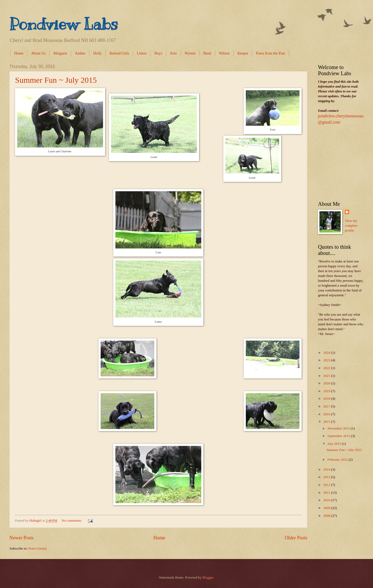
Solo (173, 53)
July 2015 (335, 444)
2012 (327, 485)
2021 (327, 376)
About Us (38, 53)
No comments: (72, 521)
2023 (327, 360)
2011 (327, 493)
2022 (327, 368)
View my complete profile (351, 226)
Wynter (190, 53)
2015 (327, 422)
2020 (327, 383)
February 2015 (338, 460)
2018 (327, 399)
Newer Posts (22, 538)
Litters (142, 53)
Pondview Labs (64, 24)
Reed (207, 53)
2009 (327, 508)
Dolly (97, 53)
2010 (327, 500)
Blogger (208, 578)
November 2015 (339, 428)
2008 (327, 516)
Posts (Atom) (38, 549)
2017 (327, 406)
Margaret (60, 53)
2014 (327, 470)
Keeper (243, 53)
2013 (327, 477)
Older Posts (296, 538)
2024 (327, 353)
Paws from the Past (270, 53)
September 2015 (339, 436)
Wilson (224, 53)
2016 (327, 414)
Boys (158, 53)
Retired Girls (119, 53)
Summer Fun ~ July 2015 (56, 80)
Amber (80, 53)
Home (19, 53)
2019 (327, 391)
